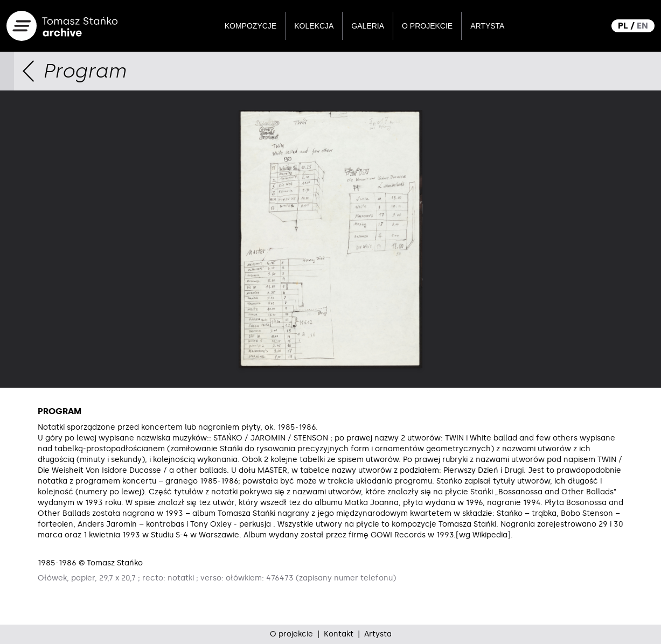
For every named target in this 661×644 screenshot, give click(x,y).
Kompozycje (251, 26)
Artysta (487, 26)
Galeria (368, 26)
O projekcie (427, 26)
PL (623, 26)
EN (642, 26)
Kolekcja (314, 26)
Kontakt (339, 634)
